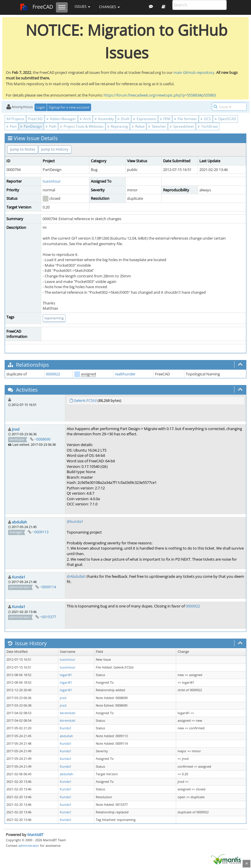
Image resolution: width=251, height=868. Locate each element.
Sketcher (157, 126)
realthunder (125, 374)
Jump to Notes (23, 149)
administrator (29, 845)
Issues (82, 6)
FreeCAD (36, 7)
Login (41, 107)
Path (51, 126)
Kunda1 (19, 577)
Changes (109, 7)
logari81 (66, 675)
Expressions (145, 119)
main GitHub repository (194, 72)
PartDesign (31, 126)
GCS (206, 119)
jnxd (16, 429)
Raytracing (118, 126)
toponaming (54, 318)
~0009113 (40, 532)
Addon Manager (61, 119)
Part (11, 126)
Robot (138, 126)
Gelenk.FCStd (85, 400)
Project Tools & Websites (82, 126)
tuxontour (52, 181)
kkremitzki (68, 713)
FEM (165, 119)
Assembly (104, 119)
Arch (85, 119)
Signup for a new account (69, 107)
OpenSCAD (225, 119)
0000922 (53, 374)
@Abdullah (76, 576)
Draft (123, 119)
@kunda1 (75, 521)
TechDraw (208, 126)
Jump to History (55, 149)
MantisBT (35, 835)
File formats (185, 119)
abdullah (19, 522)
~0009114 (48, 587)
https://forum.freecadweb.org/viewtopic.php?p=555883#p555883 (160, 95)
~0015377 (48, 617)
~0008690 (42, 439)
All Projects (15, 119)
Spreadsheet (182, 126)
